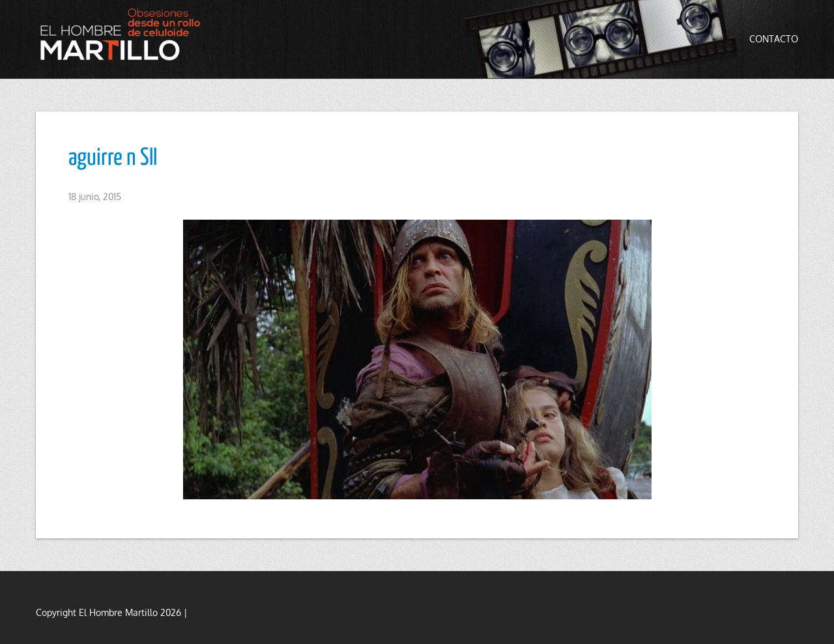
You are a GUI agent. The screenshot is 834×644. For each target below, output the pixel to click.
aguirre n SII (113, 158)
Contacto (774, 39)
